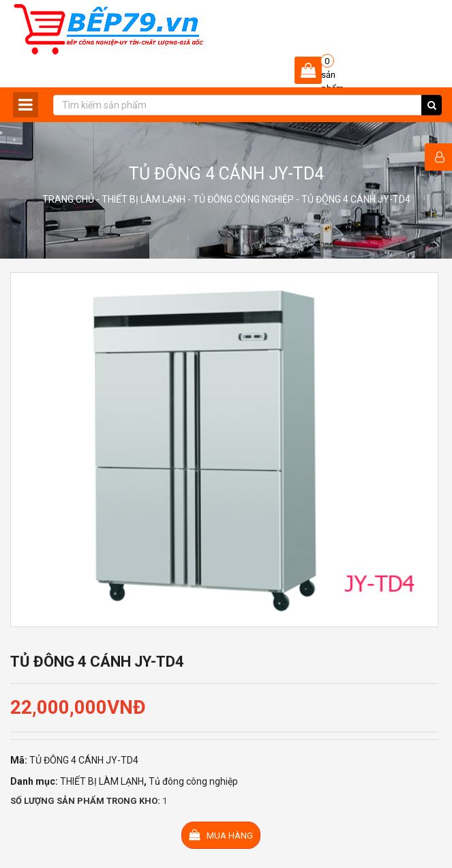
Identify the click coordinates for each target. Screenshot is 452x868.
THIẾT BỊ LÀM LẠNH (144, 199)
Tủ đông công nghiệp (243, 199)
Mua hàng (221, 835)
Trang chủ (68, 199)
